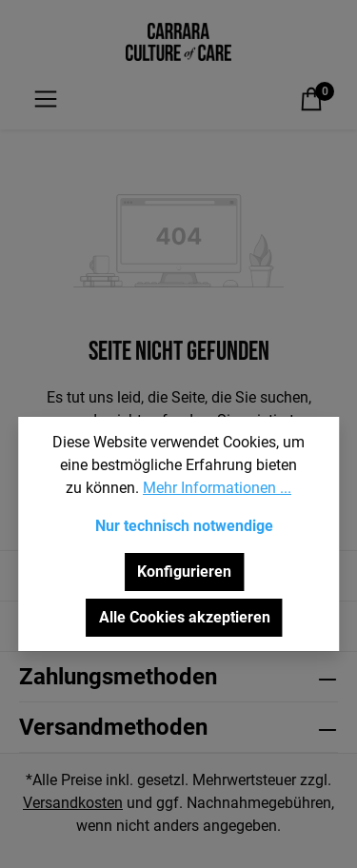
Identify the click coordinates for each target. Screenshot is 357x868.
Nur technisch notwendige (184, 526)
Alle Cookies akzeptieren (185, 617)
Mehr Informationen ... (217, 488)
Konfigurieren (184, 572)
